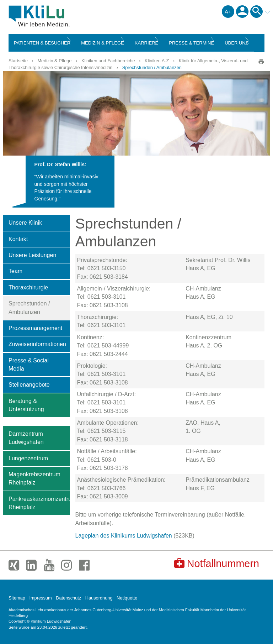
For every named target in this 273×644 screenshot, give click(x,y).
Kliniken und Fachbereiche (108, 61)
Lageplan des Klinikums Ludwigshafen (124, 536)
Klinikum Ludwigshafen (55, 16)
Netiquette (127, 598)
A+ (228, 12)
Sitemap (17, 598)
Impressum (40, 598)
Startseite (18, 61)
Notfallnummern (217, 563)
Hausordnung (99, 598)
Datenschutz (68, 598)
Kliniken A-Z (157, 61)
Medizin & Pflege (54, 61)
